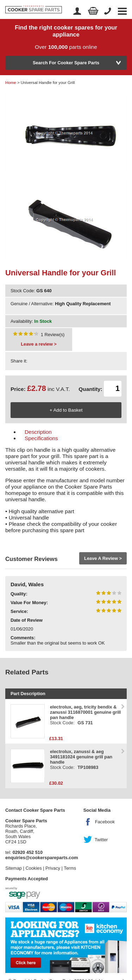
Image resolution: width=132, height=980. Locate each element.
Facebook (105, 822)
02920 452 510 (28, 852)
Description (38, 432)
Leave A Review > (103, 558)
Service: (19, 611)
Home (11, 83)
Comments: (23, 638)
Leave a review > (39, 344)
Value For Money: (29, 603)
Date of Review (27, 620)
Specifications (41, 438)
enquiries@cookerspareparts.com (42, 858)
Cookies (33, 868)
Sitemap (14, 868)
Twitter (101, 840)
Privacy (53, 868)
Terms (70, 868)
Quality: (19, 594)
